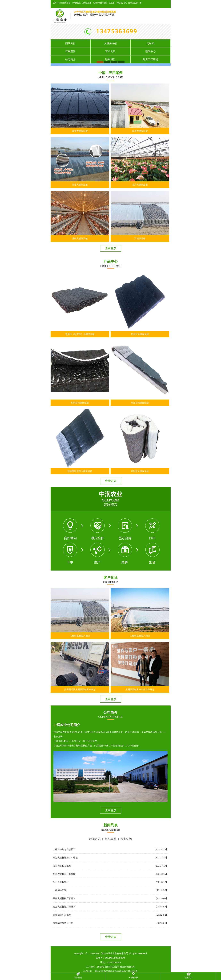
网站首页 (70, 43)
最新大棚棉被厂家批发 (64, 898)
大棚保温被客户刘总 (140, 636)
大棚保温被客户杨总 (80, 636)
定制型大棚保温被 (140, 471)
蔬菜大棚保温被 (80, 131)
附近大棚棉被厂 (61, 882)
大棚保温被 (110, 43)
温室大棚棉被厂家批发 (64, 907)
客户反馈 (110, 51)
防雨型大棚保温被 (80, 403)
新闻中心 (150, 51)
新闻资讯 (95, 839)
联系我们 (110, 59)
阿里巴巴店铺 (150, 59)
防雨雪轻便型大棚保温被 (80, 471)
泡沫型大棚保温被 (140, 403)
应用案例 (70, 51)
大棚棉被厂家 (60, 890)
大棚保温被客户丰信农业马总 (140, 689)
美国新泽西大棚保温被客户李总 (80, 689)
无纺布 (150, 43)
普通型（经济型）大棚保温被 (80, 334)
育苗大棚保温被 (80, 185)
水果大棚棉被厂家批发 (64, 874)
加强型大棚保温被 (140, 334)
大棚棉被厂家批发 (62, 915)
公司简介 (70, 59)
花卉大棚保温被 (140, 185)
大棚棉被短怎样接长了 (64, 849)
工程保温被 (140, 238)
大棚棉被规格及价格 (63, 923)
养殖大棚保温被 (80, 238)
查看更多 (111, 248)
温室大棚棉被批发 (62, 866)
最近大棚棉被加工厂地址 (65, 858)
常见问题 (111, 839)
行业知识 (126, 839)
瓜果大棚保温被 (140, 131)
